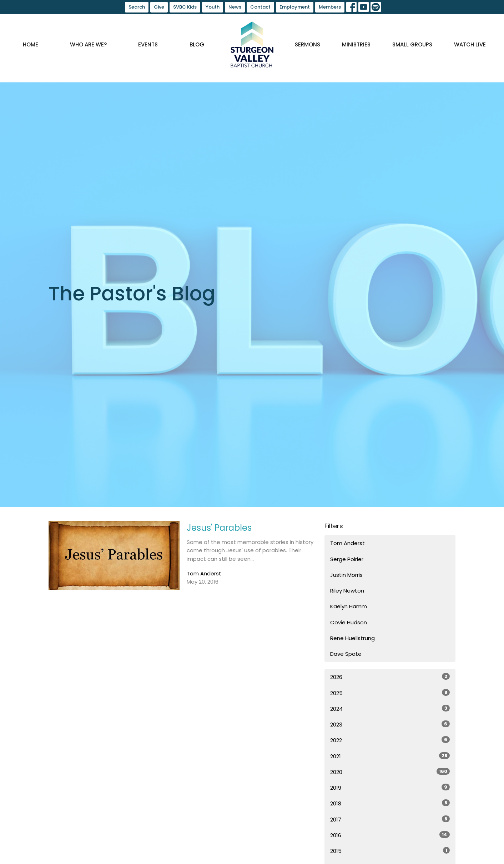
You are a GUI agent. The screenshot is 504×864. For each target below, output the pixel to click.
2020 (390, 772)
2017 (390, 819)
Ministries (356, 44)
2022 (390, 740)
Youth (213, 7)
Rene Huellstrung (352, 638)
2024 (390, 709)
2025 (390, 693)
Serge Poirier (347, 559)
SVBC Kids (185, 7)
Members (330, 7)
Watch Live (470, 44)
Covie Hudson (349, 622)
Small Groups (412, 44)
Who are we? (88, 44)
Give (159, 7)
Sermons (308, 44)
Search (137, 7)
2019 (390, 788)
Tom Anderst (347, 543)
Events (148, 44)
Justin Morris (346, 575)
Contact (260, 7)
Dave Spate (346, 654)
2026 (390, 677)
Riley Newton (347, 591)
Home (31, 44)
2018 (390, 803)
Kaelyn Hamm (349, 606)
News (235, 7)
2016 (390, 835)
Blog (197, 44)
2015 (390, 851)
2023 (390, 724)
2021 (390, 756)
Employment (295, 7)
